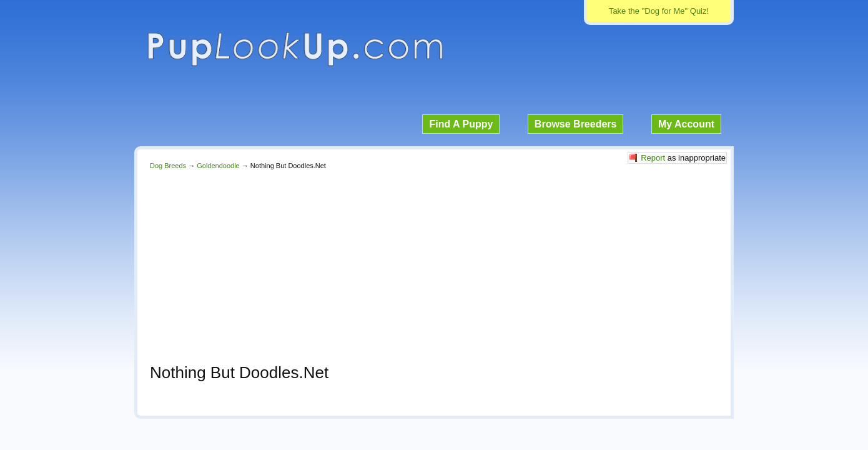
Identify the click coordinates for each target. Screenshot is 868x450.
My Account (686, 124)
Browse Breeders (576, 124)
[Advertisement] (434, 263)
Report (653, 158)
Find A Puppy (461, 124)
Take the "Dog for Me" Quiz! (659, 11)
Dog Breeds (168, 166)
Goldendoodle (218, 166)
